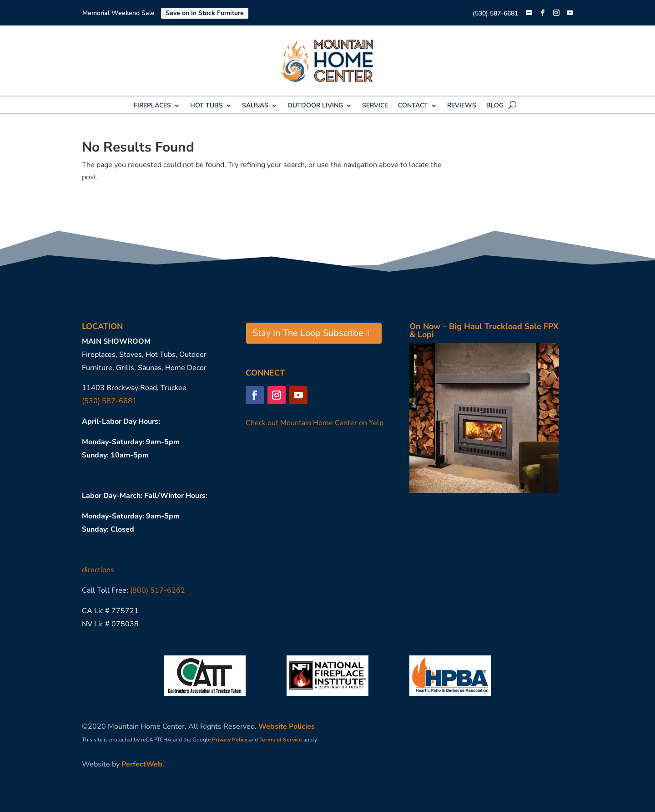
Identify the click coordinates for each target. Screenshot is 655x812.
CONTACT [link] (413, 106)
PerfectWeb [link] (142, 764)
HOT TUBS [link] (207, 106)
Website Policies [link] (287, 726)
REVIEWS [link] (462, 106)
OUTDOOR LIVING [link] (315, 106)
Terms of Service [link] (281, 740)
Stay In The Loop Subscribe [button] (308, 333)
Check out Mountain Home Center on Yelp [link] (315, 423)
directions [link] (98, 570)
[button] (543, 13)
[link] (529, 13)
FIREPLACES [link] (152, 106)
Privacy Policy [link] (230, 740)
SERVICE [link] (375, 106)
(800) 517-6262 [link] (158, 590)
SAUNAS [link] (255, 106)
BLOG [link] (495, 106)
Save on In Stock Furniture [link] (205, 13)
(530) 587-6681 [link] (495, 13)
